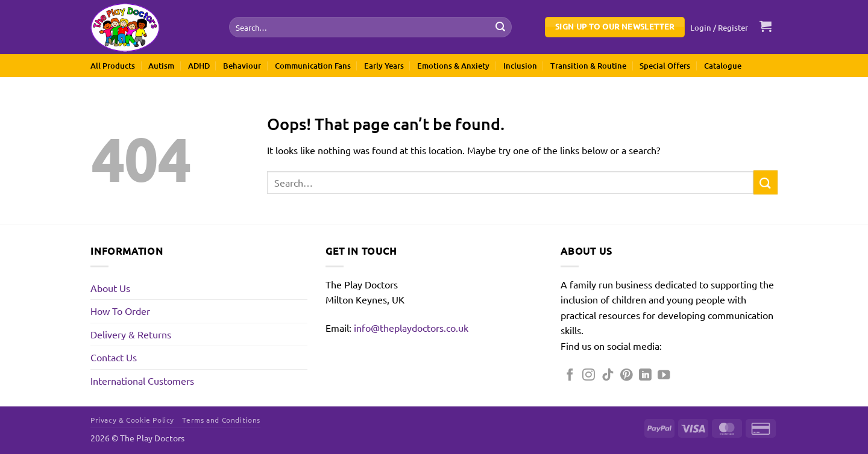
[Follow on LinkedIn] (645, 375)
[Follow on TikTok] (608, 375)
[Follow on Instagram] (589, 375)
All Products (113, 66)
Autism (161, 66)
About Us (110, 288)
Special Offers (665, 66)
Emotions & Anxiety (453, 66)
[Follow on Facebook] (570, 375)
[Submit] (500, 27)
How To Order (120, 311)
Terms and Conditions (221, 420)
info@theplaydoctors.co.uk (411, 328)
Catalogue (723, 66)
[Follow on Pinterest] (627, 375)
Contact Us (114, 357)
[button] (719, 28)
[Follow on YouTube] (664, 375)
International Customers (142, 381)
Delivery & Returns (131, 334)
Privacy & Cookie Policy (132, 420)
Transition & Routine (588, 66)
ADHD (199, 66)
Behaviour (242, 66)
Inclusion (520, 66)
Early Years (384, 66)
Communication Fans (313, 66)
